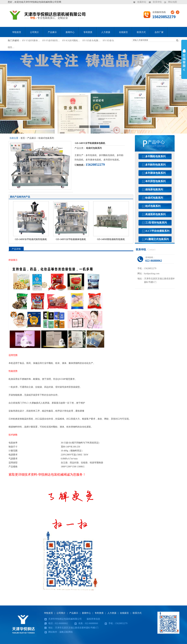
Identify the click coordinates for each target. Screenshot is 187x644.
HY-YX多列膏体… (31, 41)
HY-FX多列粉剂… (51, 41)
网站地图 (173, 2)
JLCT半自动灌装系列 (157, 231)
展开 (184, 60)
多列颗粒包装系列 (155, 156)
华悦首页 (17, 32)
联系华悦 (157, 2)
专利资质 (88, 32)
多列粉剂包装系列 (155, 165)
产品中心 (156, 142)
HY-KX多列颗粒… (71, 41)
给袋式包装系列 (46, 138)
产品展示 (52, 32)
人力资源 (106, 32)
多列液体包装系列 (155, 173)
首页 (23, 138)
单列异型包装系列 (155, 181)
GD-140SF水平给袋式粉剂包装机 (31, 239)
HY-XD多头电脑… (92, 41)
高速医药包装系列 (155, 214)
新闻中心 (70, 32)
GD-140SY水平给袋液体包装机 (71, 239)
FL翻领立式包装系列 (157, 239)
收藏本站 (142, 2)
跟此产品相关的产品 (20, 197)
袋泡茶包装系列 (154, 189)
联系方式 (141, 32)
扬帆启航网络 (66, 632)
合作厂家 (159, 32)
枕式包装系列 (153, 206)
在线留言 (123, 32)
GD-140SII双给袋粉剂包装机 (111, 239)
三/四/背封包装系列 (156, 223)
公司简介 (34, 32)
